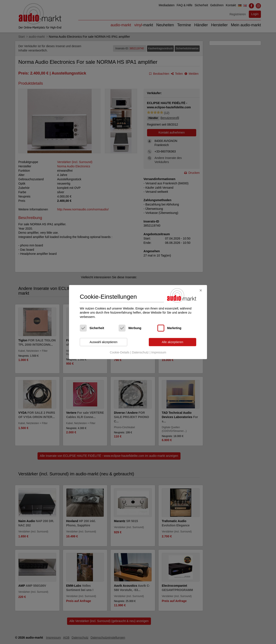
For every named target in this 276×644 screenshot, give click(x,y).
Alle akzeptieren (172, 342)
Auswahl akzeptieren (103, 342)
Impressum (159, 352)
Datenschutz (140, 352)
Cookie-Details (120, 352)
